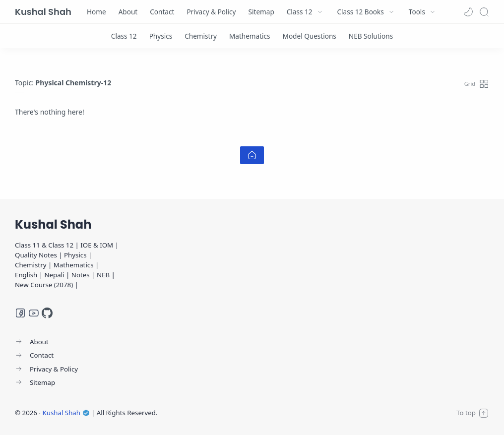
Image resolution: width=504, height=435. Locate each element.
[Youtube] (34, 313)
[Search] (484, 12)
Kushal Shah (43, 12)
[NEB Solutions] (371, 36)
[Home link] (252, 155)
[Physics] (161, 36)
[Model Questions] (310, 36)
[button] (468, 12)
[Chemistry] (201, 36)
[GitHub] (47, 313)
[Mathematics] (250, 36)
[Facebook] (20, 313)
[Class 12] (124, 36)
